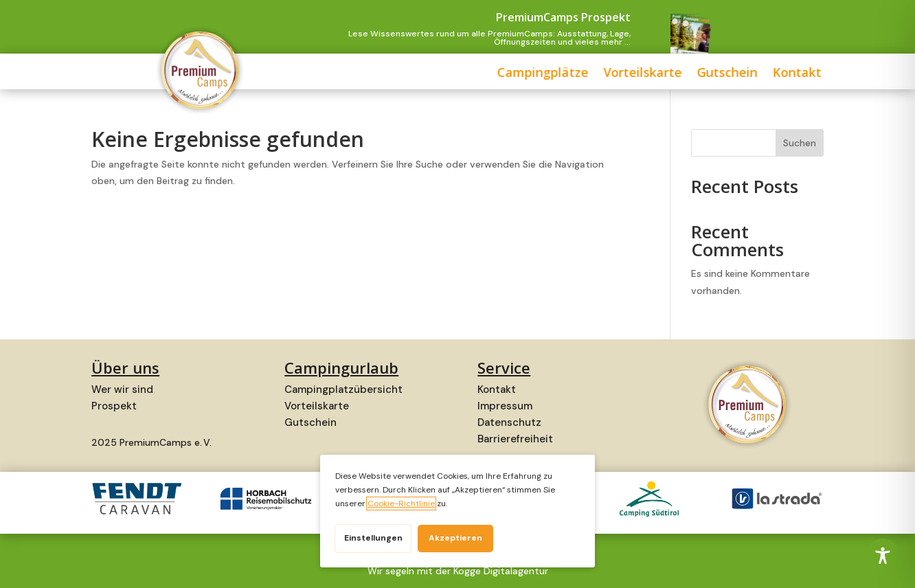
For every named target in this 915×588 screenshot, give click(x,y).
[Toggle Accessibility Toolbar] (883, 556)
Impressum (505, 406)
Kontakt (678, 74)
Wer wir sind (122, 389)
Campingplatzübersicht (343, 389)
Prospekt (114, 406)
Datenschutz (509, 422)
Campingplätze (423, 74)
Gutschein (608, 74)
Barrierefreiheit (515, 439)
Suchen (800, 143)
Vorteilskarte (523, 74)
